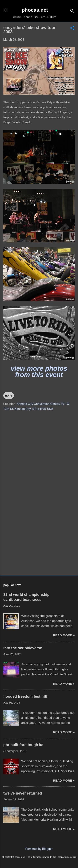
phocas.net (35, 10)
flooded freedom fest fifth (26, 696)
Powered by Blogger (39, 849)
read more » (64, 635)
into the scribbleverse (23, 648)
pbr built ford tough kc (23, 745)
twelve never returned (23, 793)
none (9, 395)
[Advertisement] (39, 539)
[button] (72, 28)
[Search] (72, 11)
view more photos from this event (39, 371)
